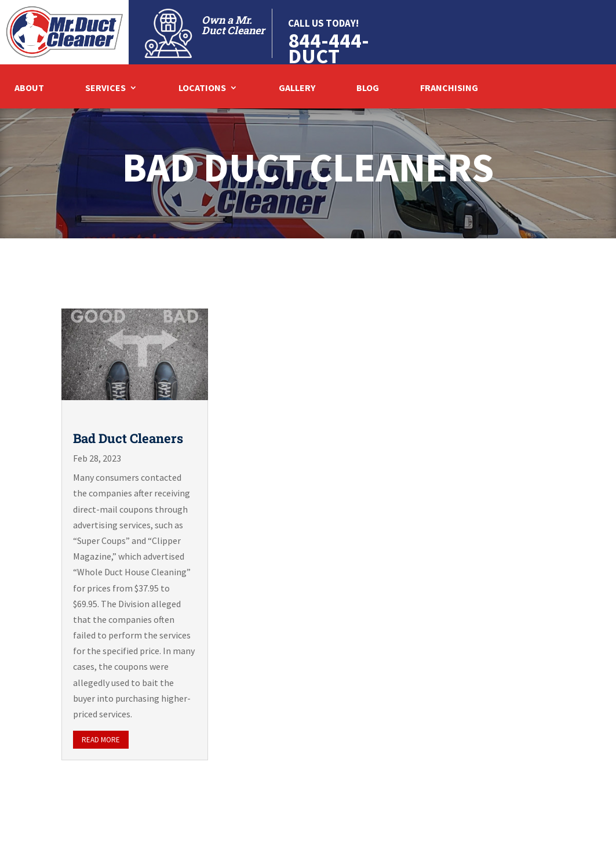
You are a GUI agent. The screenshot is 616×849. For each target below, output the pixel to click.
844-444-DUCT (329, 48)
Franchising (449, 88)
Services (105, 88)
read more (101, 740)
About (29, 88)
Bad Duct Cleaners (128, 438)
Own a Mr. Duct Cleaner (233, 25)
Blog (368, 88)
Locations (202, 88)
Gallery (297, 88)
